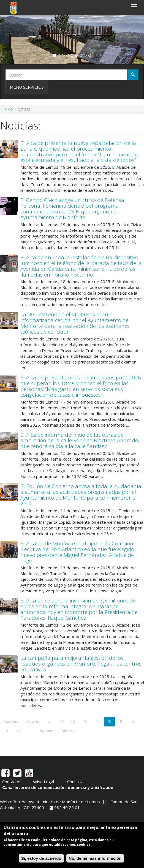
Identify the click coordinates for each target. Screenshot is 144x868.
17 (97, 721)
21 (7, 731)
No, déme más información (95, 858)
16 (85, 721)
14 (61, 721)
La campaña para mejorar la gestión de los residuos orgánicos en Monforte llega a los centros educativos (81, 664)
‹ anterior (33, 721)
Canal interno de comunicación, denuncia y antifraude (58, 787)
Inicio (9, 109)
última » (69, 731)
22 (19, 731)
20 (134, 721)
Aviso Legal (43, 782)
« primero (11, 721)
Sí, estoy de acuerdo (41, 858)
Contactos (12, 782)
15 (73, 721)
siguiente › (47, 731)
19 (121, 721)
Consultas (76, 782)
